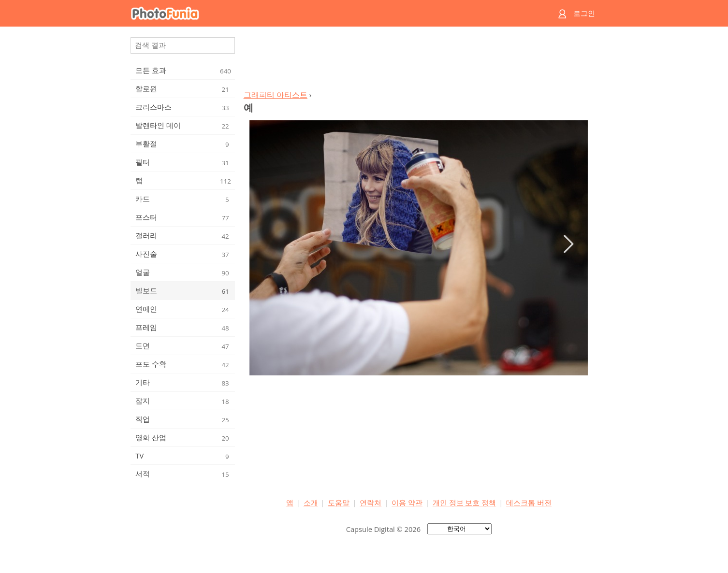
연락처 (371, 502)
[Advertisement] (419, 61)
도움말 (339, 502)
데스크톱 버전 (529, 502)
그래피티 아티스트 (276, 95)
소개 (311, 502)
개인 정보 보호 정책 (464, 502)
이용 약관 (407, 502)
